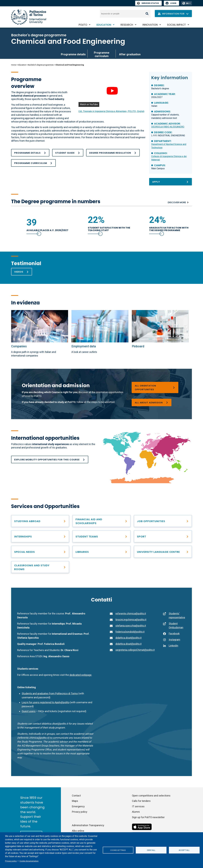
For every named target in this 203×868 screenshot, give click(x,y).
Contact (76, 796)
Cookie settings (118, 850)
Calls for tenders (141, 801)
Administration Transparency (88, 825)
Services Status (148, 3)
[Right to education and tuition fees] (101, 521)
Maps (75, 801)
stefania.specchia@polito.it (131, 626)
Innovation (150, 25)
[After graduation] (163, 521)
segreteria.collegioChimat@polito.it (135, 650)
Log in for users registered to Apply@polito (46, 702)
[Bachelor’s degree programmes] (152, 402)
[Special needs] (40, 552)
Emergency (78, 806)
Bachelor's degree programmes (41, 65)
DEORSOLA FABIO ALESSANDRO (168, 127)
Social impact (176, 25)
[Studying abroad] (40, 521)
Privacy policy (11, 861)
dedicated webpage (80, 675)
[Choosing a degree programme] (155, 387)
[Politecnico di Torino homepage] (29, 17)
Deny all (151, 850)
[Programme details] (30, 153)
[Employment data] (100, 326)
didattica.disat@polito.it (128, 638)
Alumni (136, 812)
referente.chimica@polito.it (131, 614)
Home (14, 65)
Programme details (73, 54)
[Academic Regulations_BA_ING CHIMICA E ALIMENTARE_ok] (113, 153)
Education (104, 25)
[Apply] (170, 182)
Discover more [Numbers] (177, 202)
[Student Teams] (101, 536)
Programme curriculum (102, 54)
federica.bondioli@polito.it (130, 632)
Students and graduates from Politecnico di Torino (50, 693)
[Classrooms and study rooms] (40, 567)
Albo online (78, 831)
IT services (138, 806)
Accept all (184, 850)
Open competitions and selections (151, 796)
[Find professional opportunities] (40, 536)
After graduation (130, 54)
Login (173, 3)
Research (127, 25)
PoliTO (83, 25)
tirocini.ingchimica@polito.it (131, 620)
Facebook (174, 634)
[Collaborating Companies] (40, 326)
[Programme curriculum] (33, 163)
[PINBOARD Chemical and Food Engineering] (160, 326)
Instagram (174, 640)
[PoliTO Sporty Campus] (163, 536)
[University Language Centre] (163, 552)
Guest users (29, 711)
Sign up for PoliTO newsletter (148, 817)
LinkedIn (173, 646)
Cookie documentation (29, 861)
